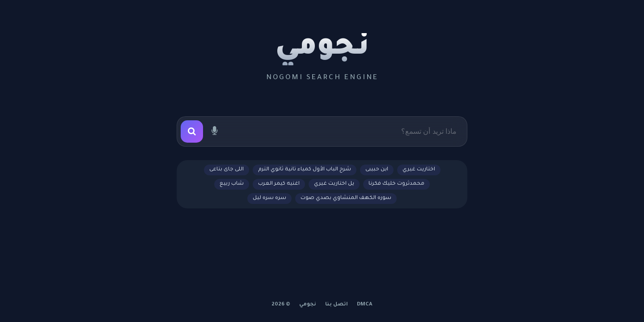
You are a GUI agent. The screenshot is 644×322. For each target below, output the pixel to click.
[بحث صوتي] (214, 131)
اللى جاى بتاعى (227, 170)
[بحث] (192, 131)
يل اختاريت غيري (334, 184)
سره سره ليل (269, 198)
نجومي (322, 49)
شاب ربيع (232, 184)
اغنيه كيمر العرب (279, 184)
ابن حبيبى (377, 170)
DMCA (365, 305)
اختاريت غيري (419, 170)
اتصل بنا (337, 305)
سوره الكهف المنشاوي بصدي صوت (346, 198)
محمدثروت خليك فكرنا (396, 184)
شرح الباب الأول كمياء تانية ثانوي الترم (305, 170)
